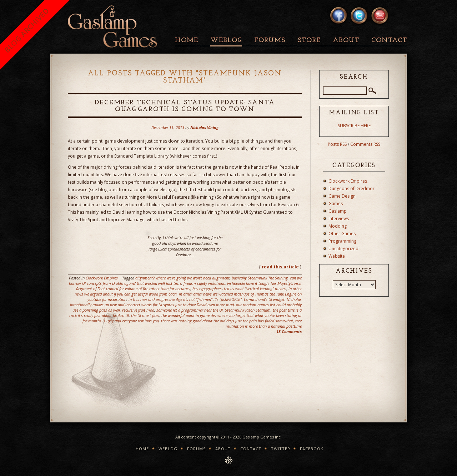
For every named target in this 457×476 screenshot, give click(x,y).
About (346, 41)
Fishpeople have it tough (248, 283)
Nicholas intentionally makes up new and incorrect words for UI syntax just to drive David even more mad (186, 302)
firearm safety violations (204, 283)
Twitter (281, 449)
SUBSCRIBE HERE (354, 126)
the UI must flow (145, 315)
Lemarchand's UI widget (264, 299)
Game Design (342, 196)
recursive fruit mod (138, 310)
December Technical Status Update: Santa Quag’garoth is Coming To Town (185, 106)
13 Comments (289, 331)
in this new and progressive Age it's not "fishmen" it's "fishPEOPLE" (185, 299)
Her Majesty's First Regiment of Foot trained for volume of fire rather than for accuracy (189, 286)
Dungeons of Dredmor (351, 189)
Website (337, 256)
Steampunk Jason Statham (248, 310)
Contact (389, 41)
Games (336, 204)
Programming (342, 241)
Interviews (339, 219)
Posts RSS (337, 144)
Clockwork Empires (102, 278)
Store (309, 41)
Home (187, 41)
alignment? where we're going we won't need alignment (182, 278)
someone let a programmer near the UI (190, 310)
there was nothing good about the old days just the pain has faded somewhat (227, 321)
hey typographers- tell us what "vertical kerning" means (239, 289)
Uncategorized (343, 249)
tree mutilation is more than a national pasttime (264, 323)
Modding (338, 226)
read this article (280, 267)
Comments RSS (365, 144)
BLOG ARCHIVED (27, 30)
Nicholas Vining (204, 127)
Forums (270, 41)
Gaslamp (338, 211)
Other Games (342, 234)
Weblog (226, 41)
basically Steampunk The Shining (260, 278)
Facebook (312, 449)
